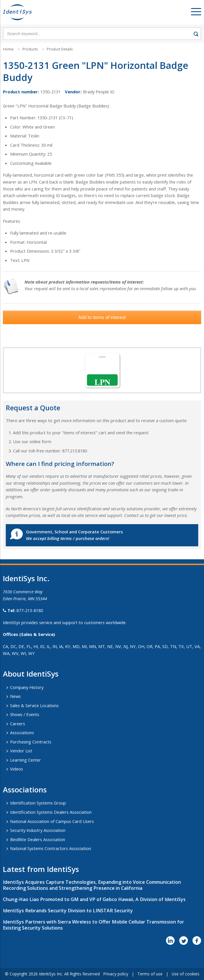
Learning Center (25, 760)
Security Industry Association (38, 830)
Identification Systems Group (38, 803)
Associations (22, 732)
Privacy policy (116, 974)
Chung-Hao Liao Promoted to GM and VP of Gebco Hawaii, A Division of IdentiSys (94, 899)
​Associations (25, 790)
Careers (18, 724)
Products (30, 49)
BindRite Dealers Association (38, 839)
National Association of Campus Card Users (52, 821)
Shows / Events (25, 714)
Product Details (60, 49)
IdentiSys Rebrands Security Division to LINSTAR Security (68, 911)
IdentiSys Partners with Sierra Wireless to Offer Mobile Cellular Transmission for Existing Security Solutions (93, 925)
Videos (17, 769)
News (15, 696)
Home (8, 49)
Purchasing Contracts (31, 742)
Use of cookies (186, 974)
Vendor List (21, 751)
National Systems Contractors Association (51, 848)
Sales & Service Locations (34, 705)
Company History (27, 687)
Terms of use (150, 974)
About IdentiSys (31, 674)
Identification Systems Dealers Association (51, 812)
